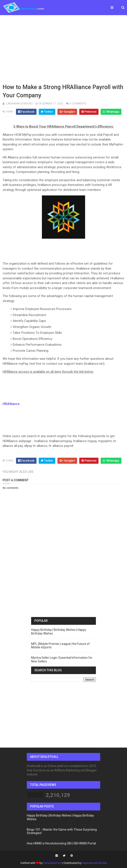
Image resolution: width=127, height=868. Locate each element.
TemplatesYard (52, 863)
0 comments (78, 104)
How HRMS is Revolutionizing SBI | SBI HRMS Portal (61, 843)
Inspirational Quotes (94, 863)
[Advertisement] (63, 49)
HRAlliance (11, 404)
